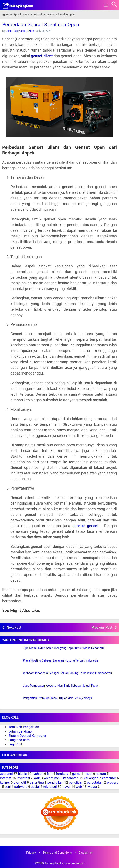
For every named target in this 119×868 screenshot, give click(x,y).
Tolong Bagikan (55, 864)
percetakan (95, 783)
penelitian (76, 783)
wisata (92, 787)
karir (37, 778)
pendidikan (55, 783)
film (50, 774)
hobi (89, 774)
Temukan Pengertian (24, 727)
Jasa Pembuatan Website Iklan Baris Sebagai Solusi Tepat (61, 686)
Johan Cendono (20, 731)
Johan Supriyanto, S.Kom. (20, 31)
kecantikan (52, 778)
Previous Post (102, 627)
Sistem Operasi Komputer (27, 736)
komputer (109, 778)
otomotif (20, 783)
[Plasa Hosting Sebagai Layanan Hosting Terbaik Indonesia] (11, 664)
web (79, 787)
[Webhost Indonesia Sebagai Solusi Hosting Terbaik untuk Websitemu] (11, 677)
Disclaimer (86, 853)
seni (8, 787)
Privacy (31, 853)
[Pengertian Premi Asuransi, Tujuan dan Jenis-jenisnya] (11, 702)
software (21, 787)
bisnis (23, 774)
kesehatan (71, 778)
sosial (35, 787)
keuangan (91, 778)
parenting (37, 783)
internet (6, 778)
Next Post (14, 627)
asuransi (6, 774)
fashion (38, 774)
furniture (62, 774)
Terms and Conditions (57, 853)
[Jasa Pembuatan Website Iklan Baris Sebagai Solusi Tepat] (11, 689)
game (76, 774)
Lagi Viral (15, 744)
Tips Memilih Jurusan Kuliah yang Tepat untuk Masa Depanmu (63, 648)
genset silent (42, 56)
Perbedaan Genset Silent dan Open (41, 25)
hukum (101, 774)
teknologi (50, 787)
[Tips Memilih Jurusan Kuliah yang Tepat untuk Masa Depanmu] (11, 652)
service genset (85, 526)
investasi (23, 778)
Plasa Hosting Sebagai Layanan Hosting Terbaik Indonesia (61, 661)
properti (113, 783)
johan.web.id (76, 864)
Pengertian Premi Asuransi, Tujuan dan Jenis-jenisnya (58, 698)
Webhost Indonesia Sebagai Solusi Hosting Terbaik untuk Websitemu (68, 673)
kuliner (5, 783)
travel (66, 787)
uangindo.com (19, 740)
